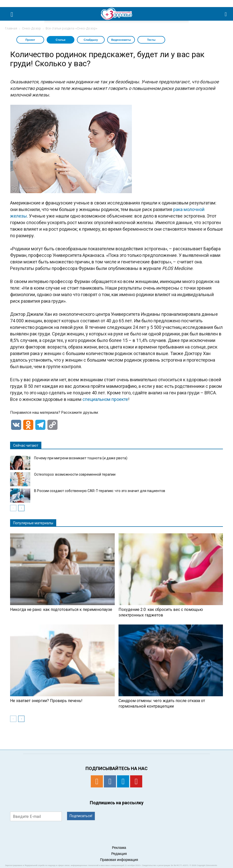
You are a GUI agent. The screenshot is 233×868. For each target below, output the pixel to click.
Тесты (151, 40)
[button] (226, 14)
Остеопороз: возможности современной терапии (75, 474)
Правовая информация (119, 860)
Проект (30, 40)
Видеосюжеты (121, 40)
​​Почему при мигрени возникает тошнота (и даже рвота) (81, 458)
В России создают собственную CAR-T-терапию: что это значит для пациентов (100, 491)
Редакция (119, 854)
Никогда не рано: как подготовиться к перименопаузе (61, 610)
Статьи (61, 40)
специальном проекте (105, 399)
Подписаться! (81, 816)
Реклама (119, 848)
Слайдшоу (91, 40)
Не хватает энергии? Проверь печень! (46, 701)
